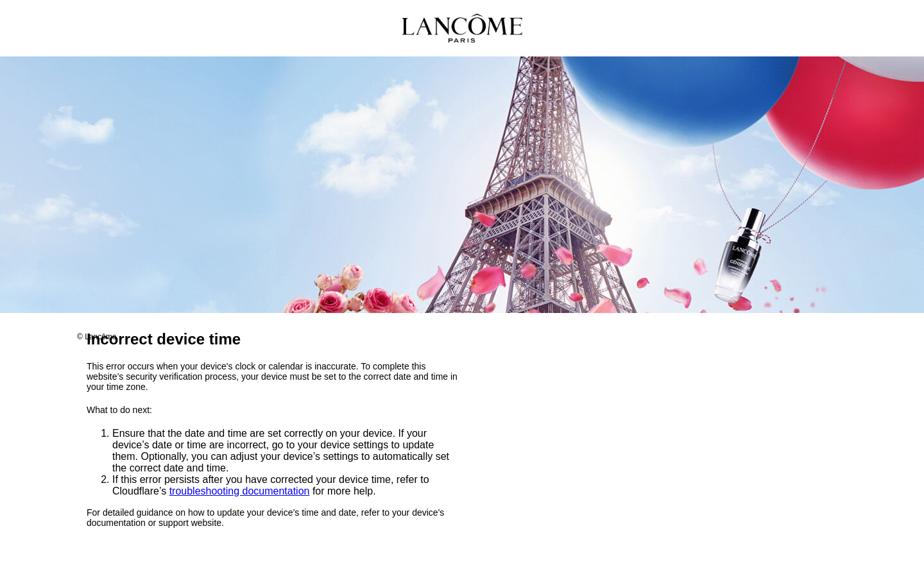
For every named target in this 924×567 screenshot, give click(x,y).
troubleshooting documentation (240, 492)
